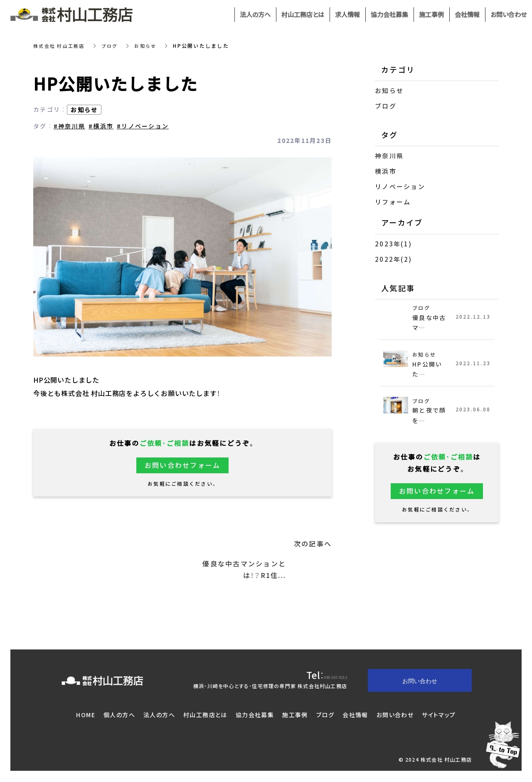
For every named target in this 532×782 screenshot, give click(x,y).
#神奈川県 (69, 126)
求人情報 (347, 15)
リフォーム (393, 202)
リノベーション (400, 187)
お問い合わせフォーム (183, 465)
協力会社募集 (255, 716)
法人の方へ (159, 716)
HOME (86, 716)
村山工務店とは (205, 716)
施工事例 (295, 716)
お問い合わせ (395, 716)
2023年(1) (393, 244)
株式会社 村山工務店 (61, 46)
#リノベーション (143, 126)
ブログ (115, 46)
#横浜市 (101, 126)
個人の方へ (119, 716)
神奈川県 (389, 156)
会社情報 (355, 716)
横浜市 (386, 171)
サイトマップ (439, 716)
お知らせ (151, 46)
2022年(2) (393, 259)
